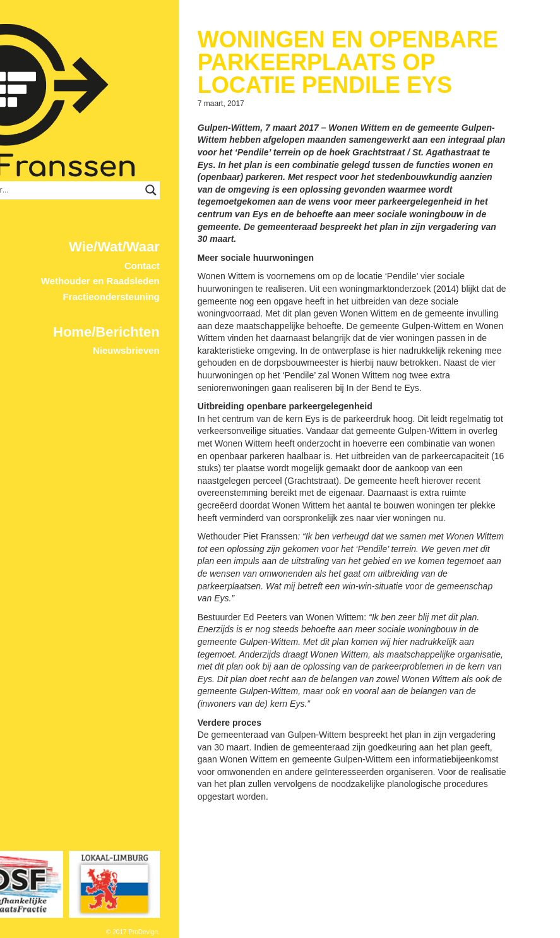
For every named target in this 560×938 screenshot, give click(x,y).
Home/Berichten (185, 289)
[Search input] (175, 147)
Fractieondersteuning (190, 254)
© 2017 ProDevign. (212, 932)
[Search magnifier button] (235, 147)
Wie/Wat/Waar (193, 204)
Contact (221, 223)
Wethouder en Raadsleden (179, 238)
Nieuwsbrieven (205, 307)
